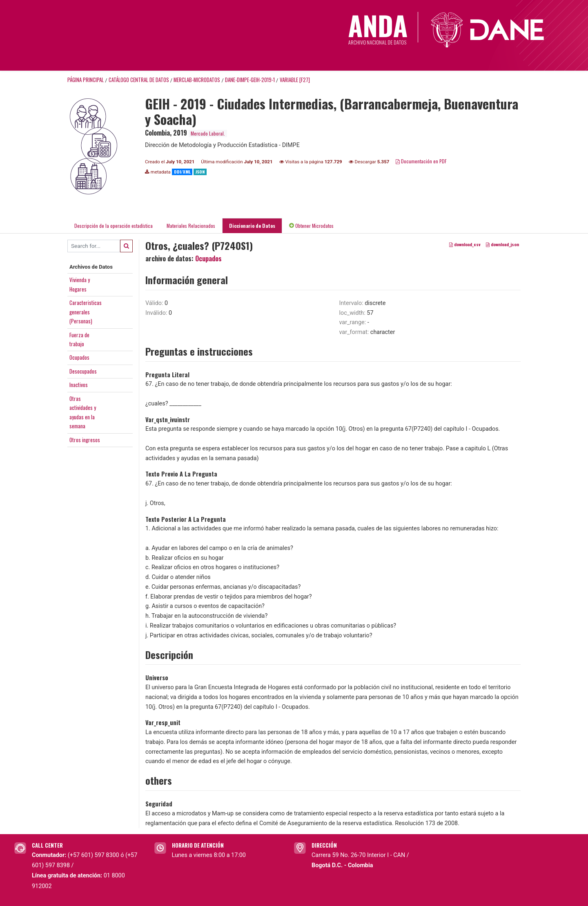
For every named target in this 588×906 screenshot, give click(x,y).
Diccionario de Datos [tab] (252, 226)
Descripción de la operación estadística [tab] (114, 226)
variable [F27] (295, 80)
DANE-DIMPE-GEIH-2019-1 (250, 80)
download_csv (465, 244)
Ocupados (79, 357)
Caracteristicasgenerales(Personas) (86, 312)
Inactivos (79, 385)
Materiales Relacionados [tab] (191, 226)
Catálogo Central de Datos (139, 80)
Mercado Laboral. (208, 133)
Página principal (86, 80)
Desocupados (83, 371)
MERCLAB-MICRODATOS (197, 80)
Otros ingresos (85, 440)
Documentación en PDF (421, 161)
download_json (502, 244)
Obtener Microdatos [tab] (311, 226)
